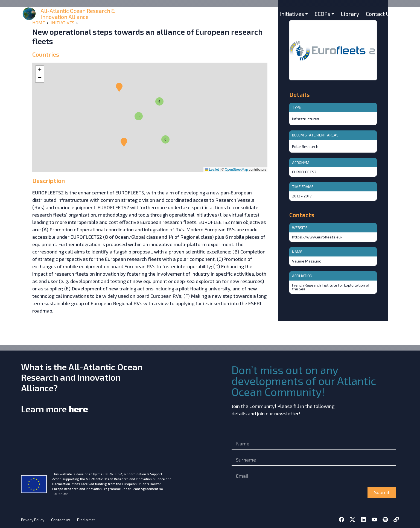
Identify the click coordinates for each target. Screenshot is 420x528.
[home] (30, 14)
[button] (124, 142)
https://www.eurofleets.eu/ (317, 237)
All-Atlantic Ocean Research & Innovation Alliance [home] (78, 14)
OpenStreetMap (236, 170)
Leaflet (212, 170)
